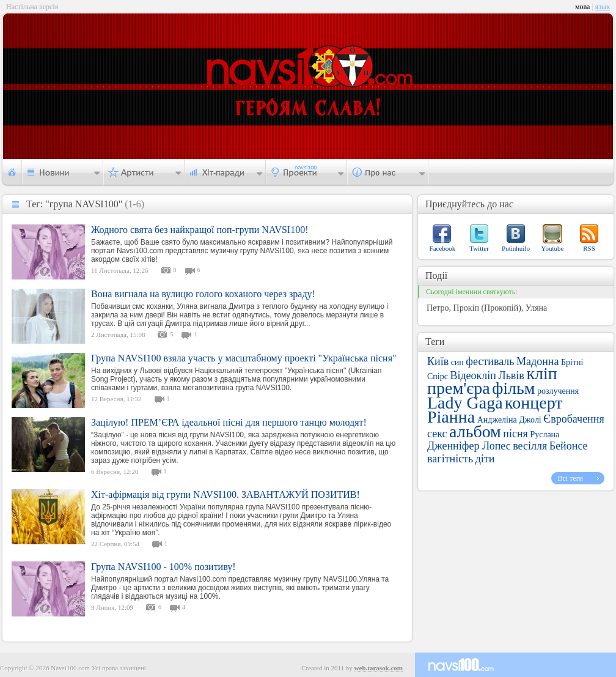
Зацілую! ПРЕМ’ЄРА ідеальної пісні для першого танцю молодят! (229, 422)
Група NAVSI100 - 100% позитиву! (163, 567)
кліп (541, 373)
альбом (475, 431)
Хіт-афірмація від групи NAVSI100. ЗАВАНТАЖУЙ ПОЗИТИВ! (226, 494)
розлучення (558, 391)
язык (603, 7)
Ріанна (451, 417)
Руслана (544, 435)
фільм (513, 388)
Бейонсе (569, 446)
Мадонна (537, 361)
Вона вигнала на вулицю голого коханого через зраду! (203, 294)
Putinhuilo (516, 248)
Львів (511, 375)
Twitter (479, 248)
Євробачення (574, 419)
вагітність (450, 459)
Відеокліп (473, 375)
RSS (589, 248)
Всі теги (570, 478)
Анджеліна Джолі (509, 420)
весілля (530, 446)
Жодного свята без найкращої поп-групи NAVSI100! (200, 230)
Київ (438, 361)
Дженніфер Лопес (469, 446)
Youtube (553, 248)
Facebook (443, 248)
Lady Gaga (465, 403)
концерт (533, 403)
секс (437, 434)
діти (485, 459)
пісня (515, 434)
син (457, 362)
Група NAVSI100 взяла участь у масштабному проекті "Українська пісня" (244, 358)
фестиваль (490, 361)
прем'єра (459, 388)
